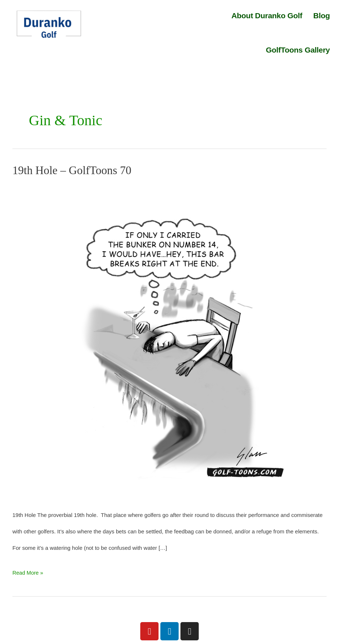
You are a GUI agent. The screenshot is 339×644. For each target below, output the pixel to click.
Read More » (28, 570)
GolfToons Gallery (298, 50)
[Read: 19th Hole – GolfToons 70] (169, 341)
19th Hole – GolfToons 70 (74, 170)
